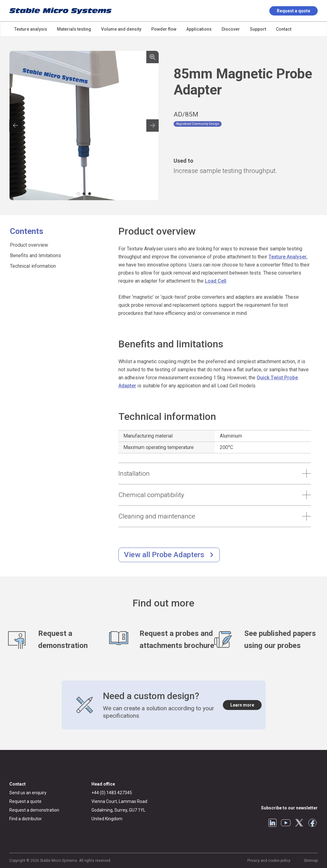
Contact (18, 784)
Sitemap (311, 861)
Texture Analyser (287, 257)
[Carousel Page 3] (90, 194)
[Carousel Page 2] (84, 194)
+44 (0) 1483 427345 (112, 793)
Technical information (33, 266)
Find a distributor (26, 819)
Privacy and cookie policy (269, 861)
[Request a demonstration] (59, 640)
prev (15, 126)
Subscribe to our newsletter (289, 808)
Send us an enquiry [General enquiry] (28, 793)
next (152, 126)
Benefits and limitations (35, 256)
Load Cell (216, 281)
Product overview (29, 245)
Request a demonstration (34, 810)
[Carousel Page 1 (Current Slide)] (78, 194)
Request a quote (294, 11)
